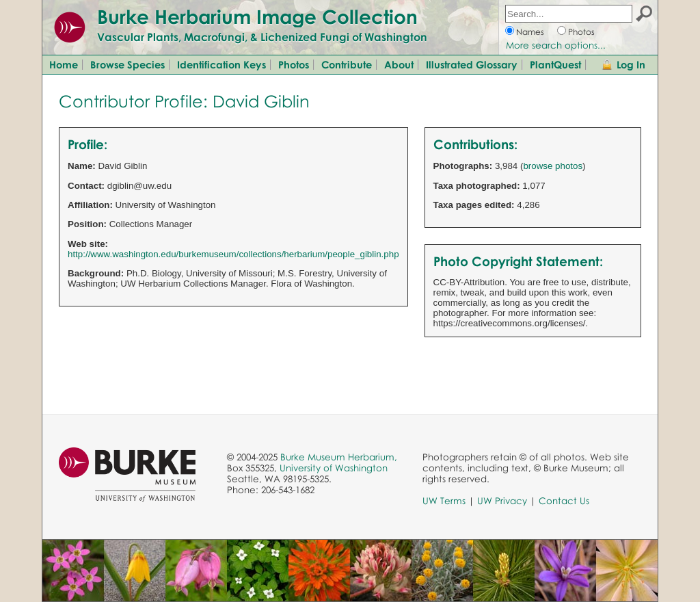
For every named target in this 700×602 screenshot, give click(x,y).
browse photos (553, 166)
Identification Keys (221, 64)
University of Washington (334, 468)
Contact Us (564, 501)
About (399, 64)
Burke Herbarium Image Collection (257, 16)
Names (530, 32)
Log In (631, 64)
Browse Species (127, 64)
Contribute (347, 64)
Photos (581, 32)
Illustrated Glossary (472, 64)
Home (64, 64)
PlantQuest (555, 64)
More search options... (556, 45)
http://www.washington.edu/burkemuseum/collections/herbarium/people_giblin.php (233, 254)
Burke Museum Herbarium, (339, 457)
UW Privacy (502, 501)
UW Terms (444, 501)
